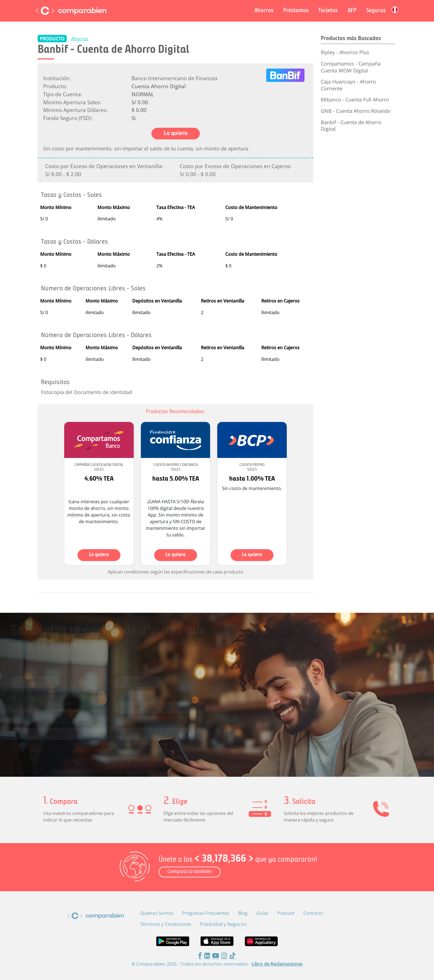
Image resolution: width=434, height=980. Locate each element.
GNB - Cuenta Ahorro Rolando (356, 111)
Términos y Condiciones (187, 740)
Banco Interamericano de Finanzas (175, 78)
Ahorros (80, 39)
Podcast (286, 913)
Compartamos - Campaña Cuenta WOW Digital (351, 67)
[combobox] (171, 706)
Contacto (313, 913)
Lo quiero (99, 555)
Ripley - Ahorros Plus (345, 52)
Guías (262, 913)
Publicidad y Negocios (224, 924)
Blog (243, 913)
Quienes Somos (157, 913)
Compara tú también (190, 872)
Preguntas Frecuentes (206, 913)
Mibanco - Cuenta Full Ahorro (355, 100)
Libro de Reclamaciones (277, 964)
